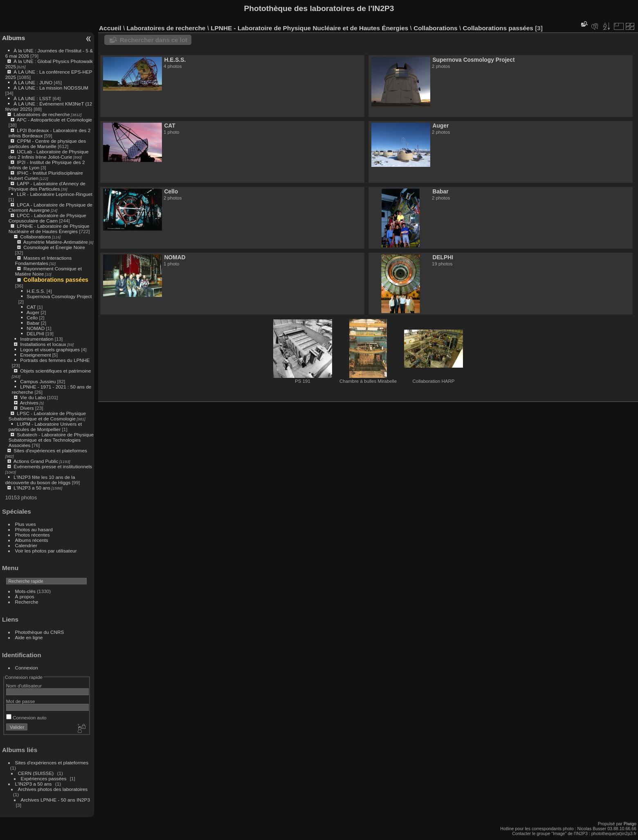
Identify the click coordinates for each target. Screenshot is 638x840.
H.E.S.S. (36, 291)
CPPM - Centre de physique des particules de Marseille (47, 144)
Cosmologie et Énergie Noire (54, 247)
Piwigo (630, 824)
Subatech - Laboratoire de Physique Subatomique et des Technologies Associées (51, 440)
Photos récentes (33, 535)
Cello (32, 318)
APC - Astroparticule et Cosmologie (54, 120)
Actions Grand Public (36, 461)
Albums (13, 38)
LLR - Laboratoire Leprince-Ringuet (54, 194)
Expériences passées (44, 778)
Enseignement (35, 355)
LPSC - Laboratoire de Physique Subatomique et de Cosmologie (47, 416)
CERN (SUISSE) (36, 773)
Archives (29, 403)
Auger (33, 312)
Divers (27, 408)
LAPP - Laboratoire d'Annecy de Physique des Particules (47, 186)
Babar (33, 323)
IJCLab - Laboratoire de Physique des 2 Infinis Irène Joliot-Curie (49, 154)
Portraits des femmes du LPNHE (55, 360)
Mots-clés (25, 591)
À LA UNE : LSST (32, 98)
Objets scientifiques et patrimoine (55, 371)
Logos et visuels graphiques (50, 349)
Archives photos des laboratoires (53, 789)
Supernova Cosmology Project (59, 296)
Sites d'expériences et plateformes (50, 450)
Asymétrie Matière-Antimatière (56, 242)
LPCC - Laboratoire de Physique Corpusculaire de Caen (47, 218)
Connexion (27, 668)
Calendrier (26, 545)
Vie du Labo (33, 397)
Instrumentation (37, 339)
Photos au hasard (34, 529)
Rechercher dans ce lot (154, 40)
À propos (25, 596)
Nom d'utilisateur (24, 686)
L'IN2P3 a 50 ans (32, 488)
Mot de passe (21, 701)
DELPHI (35, 334)
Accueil (110, 28)
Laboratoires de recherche (42, 114)
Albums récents (32, 540)
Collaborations (35, 237)
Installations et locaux (43, 344)
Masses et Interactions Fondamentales (43, 261)
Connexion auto (26, 718)
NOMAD (36, 328)
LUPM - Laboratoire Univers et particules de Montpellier (45, 427)
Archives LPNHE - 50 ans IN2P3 (55, 800)
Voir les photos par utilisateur (46, 551)
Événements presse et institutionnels (53, 466)
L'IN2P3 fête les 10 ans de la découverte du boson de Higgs (40, 480)
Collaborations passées (56, 280)
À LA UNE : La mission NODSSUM (51, 88)
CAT (31, 307)
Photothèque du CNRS (40, 632)
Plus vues (26, 524)
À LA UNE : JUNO (34, 82)
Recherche (27, 602)
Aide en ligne (29, 637)
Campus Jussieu (38, 381)
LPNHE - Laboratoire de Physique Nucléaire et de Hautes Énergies (49, 229)
